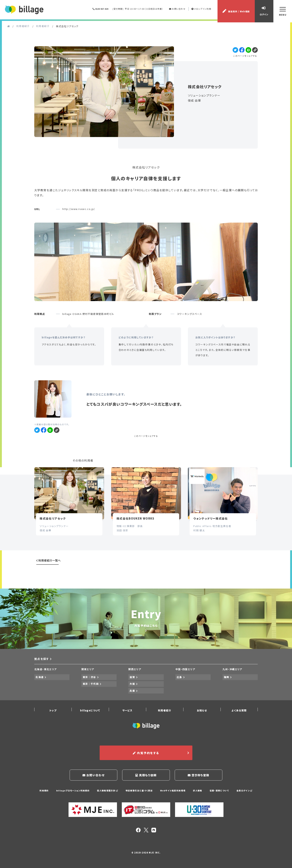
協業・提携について (220, 791)
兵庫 (132, 695)
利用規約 (43, 791)
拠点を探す (43, 666)
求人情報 (198, 791)
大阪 (132, 689)
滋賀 (132, 684)
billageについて (90, 713)
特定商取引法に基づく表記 (139, 791)
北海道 (40, 684)
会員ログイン (245, 791)
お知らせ (202, 713)
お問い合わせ (178, 10)
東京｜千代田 (91, 689)
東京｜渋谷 (89, 684)
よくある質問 (239, 713)
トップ (53, 713)
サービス (127, 713)
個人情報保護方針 (107, 791)
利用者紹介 (165, 713)
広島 (180, 684)
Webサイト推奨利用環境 (173, 791)
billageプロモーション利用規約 (72, 791)
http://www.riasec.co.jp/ (79, 212)
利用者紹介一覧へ (48, 566)
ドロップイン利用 (202, 10)
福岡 (227, 684)
